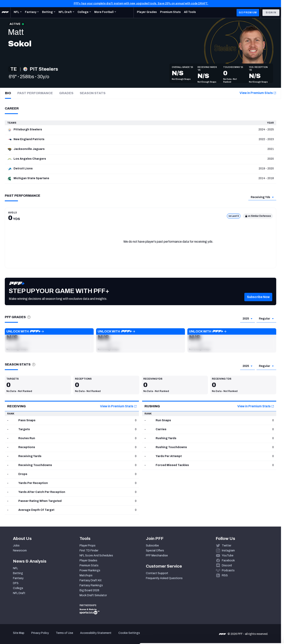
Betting (18, 573)
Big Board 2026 (89, 590)
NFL (15, 568)
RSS (225, 575)
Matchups (86, 575)
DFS (16, 583)
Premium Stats (89, 565)
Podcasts (228, 570)
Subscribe (152, 546)
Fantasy (18, 578)
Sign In (271, 13)
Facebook (228, 560)
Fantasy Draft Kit (91, 580)
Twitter (227, 546)
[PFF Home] (5, 13)
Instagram (228, 551)
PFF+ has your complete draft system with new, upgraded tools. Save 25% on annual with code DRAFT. (141, 3)
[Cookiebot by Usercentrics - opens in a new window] (26, 636)
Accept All (251, 607)
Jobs (16, 546)
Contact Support (157, 573)
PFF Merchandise (157, 556)
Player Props (87, 546)
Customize (251, 619)
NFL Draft (19, 593)
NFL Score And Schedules (96, 556)
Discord (227, 565)
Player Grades (88, 560)
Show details (61, 636)
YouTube (228, 556)
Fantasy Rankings (91, 585)
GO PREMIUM (248, 13)
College (18, 588)
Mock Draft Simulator (93, 595)
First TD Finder (89, 551)
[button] (258, 303)
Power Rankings (90, 570)
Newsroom (20, 551)
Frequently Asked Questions (164, 578)
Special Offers (155, 551)
